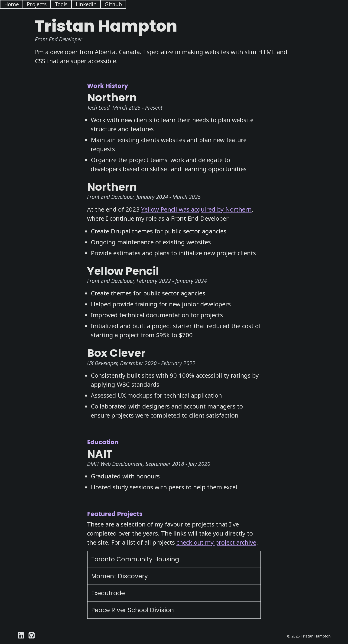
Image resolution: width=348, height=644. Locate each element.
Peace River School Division (133, 610)
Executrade (108, 593)
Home (11, 4)
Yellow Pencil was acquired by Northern (196, 209)
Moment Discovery (120, 576)
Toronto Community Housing (135, 559)
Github (113, 4)
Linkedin (86, 4)
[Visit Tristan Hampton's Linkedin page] (21, 636)
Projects (37, 4)
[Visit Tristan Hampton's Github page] (32, 636)
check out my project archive (216, 542)
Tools (61, 4)
